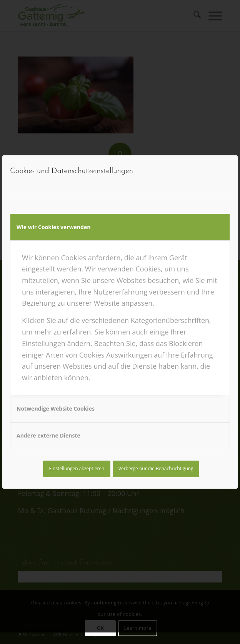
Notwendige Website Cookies (56, 409)
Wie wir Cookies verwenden (53, 227)
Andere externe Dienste (48, 435)
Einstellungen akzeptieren (77, 468)
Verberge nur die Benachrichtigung (156, 468)
